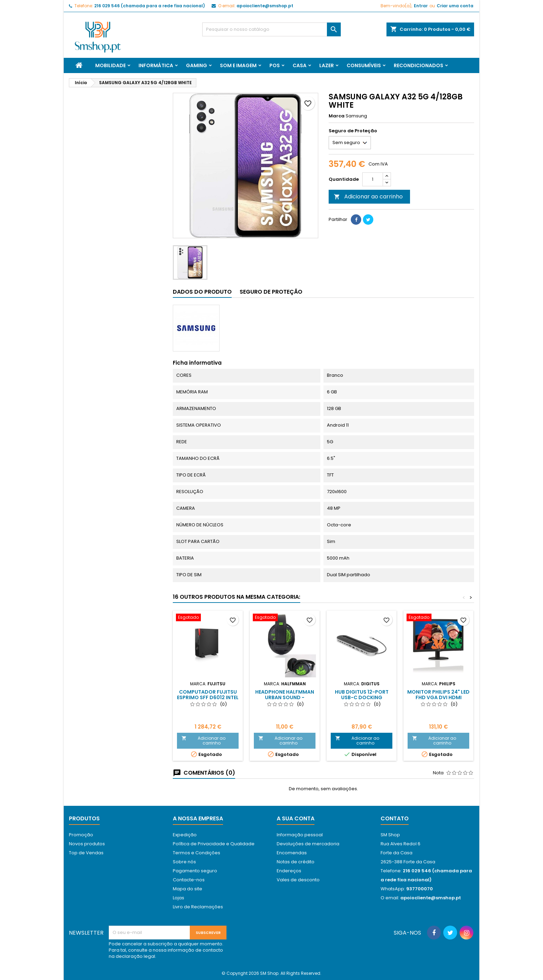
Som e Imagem (238, 65)
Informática (156, 65)
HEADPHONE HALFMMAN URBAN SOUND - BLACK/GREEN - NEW (285, 697)
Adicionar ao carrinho (368, 197)
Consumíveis (364, 65)
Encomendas (292, 853)
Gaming (197, 65)
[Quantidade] (373, 179)
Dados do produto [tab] (202, 292)
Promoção (81, 835)
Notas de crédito (296, 862)
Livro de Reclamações (198, 907)
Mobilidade (110, 65)
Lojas (179, 898)
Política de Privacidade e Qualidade (214, 844)
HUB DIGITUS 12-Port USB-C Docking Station (362, 697)
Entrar (421, 6)
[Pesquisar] (271, 29)
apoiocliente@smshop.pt (265, 6)
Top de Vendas (86, 853)
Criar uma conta (455, 6)
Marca (337, 116)
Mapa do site (188, 889)
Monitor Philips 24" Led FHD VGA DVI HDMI (438, 695)
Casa (300, 65)
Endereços (289, 871)
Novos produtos (87, 844)
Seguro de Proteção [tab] (271, 292)
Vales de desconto (298, 880)
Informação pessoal (300, 835)
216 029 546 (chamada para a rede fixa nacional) (150, 6)
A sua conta (296, 818)
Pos (275, 65)
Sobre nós (184, 862)
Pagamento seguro (195, 871)
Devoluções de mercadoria (308, 844)
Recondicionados (419, 65)
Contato (395, 818)
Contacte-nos (189, 880)
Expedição (185, 835)
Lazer (327, 65)
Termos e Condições (197, 853)
